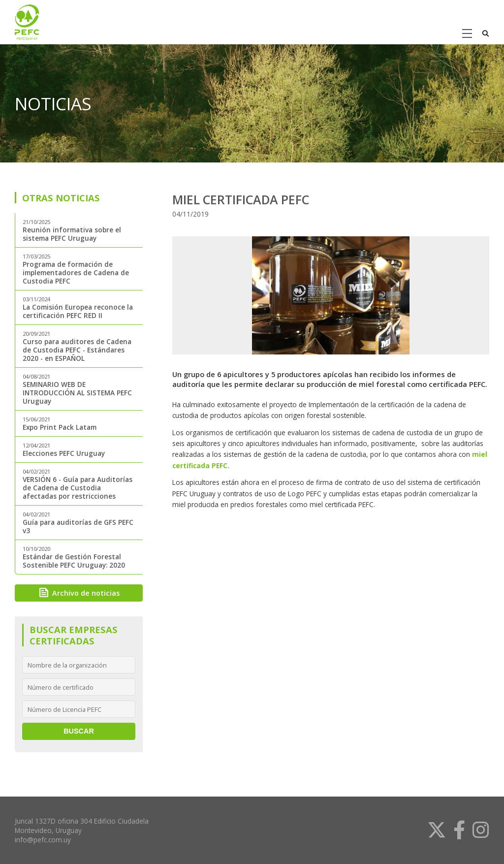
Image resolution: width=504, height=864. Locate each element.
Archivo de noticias (79, 593)
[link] (433, 830)
